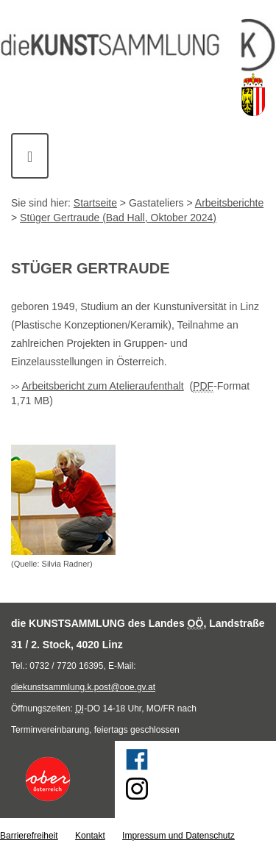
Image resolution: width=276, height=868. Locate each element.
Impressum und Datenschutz (178, 836)
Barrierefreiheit (29, 836)
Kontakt (90, 836)
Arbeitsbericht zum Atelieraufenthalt (102, 386)
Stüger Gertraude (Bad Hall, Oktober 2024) (118, 218)
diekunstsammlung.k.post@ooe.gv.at (83, 687)
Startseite (95, 203)
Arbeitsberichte (229, 203)
